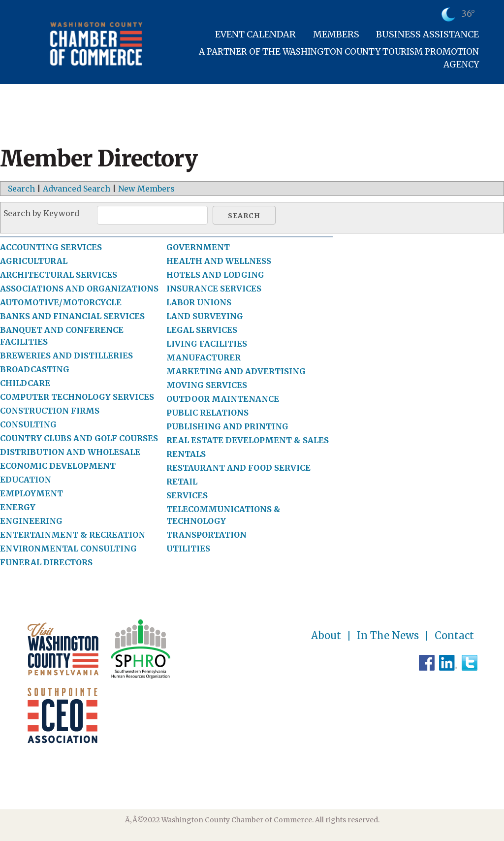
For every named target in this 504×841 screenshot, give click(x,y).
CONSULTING (28, 424)
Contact (454, 636)
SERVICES (187, 495)
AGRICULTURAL (34, 261)
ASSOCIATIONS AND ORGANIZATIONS (79, 289)
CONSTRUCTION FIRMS (50, 411)
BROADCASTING (35, 369)
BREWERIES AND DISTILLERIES (66, 356)
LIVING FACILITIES (207, 344)
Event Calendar (255, 34)
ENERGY (18, 507)
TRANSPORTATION (206, 535)
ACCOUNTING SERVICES (51, 247)
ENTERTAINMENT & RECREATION (73, 535)
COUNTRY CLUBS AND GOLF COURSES (79, 438)
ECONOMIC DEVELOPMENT (58, 466)
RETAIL (182, 482)
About (326, 636)
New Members (146, 189)
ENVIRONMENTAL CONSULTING (68, 549)
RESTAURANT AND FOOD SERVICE (238, 468)
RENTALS (186, 454)
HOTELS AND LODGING (215, 275)
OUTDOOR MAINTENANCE (223, 399)
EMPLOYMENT (31, 493)
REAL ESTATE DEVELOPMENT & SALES (248, 440)
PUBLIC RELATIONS (207, 413)
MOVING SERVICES (207, 385)
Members (336, 34)
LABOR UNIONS (199, 302)
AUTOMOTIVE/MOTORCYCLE (61, 302)
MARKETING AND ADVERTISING (236, 371)
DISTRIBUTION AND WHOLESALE (70, 452)
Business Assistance (427, 34)
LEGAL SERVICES (202, 330)
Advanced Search (77, 189)
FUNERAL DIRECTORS (46, 562)
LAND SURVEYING (205, 316)
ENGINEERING (31, 521)
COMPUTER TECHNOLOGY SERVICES (77, 397)
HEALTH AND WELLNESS (219, 261)
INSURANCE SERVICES (214, 289)
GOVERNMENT (198, 247)
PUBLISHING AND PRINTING (227, 426)
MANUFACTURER (204, 357)
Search (21, 189)
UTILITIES (188, 549)
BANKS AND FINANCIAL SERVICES (72, 316)
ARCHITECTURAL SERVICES (59, 275)
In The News (388, 636)
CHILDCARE (25, 383)
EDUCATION (26, 480)
